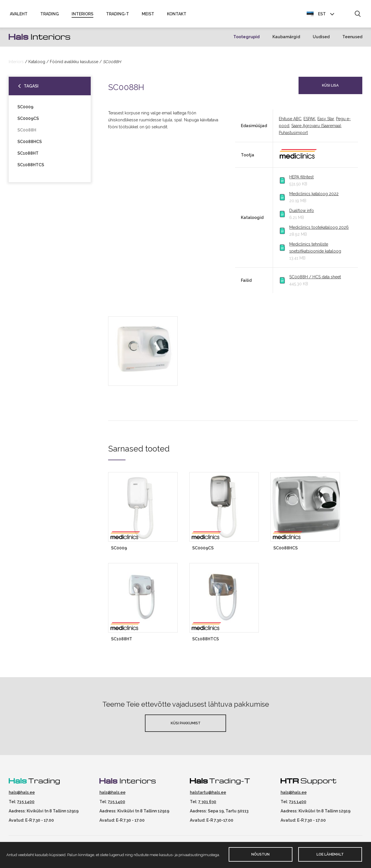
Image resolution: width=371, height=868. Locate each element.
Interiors (82, 15)
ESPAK (309, 121)
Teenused (352, 39)
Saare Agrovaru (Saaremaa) (316, 128)
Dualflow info (302, 213)
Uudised (321, 39)
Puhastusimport (293, 135)
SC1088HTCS (31, 167)
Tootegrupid (247, 39)
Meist (148, 15)
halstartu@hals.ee (208, 795)
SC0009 (25, 109)
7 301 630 (207, 804)
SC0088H (27, 132)
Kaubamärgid (286, 39)
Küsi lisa (330, 88)
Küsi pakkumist (186, 725)
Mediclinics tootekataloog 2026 (319, 230)
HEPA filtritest (301, 180)
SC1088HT (28, 156)
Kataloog (37, 64)
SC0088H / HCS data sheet (315, 279)
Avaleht (19, 15)
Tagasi (31, 88)
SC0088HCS (30, 144)
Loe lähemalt (330, 854)
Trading (50, 15)
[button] (358, 15)
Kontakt (177, 15)
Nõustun (260, 854)
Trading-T (118, 15)
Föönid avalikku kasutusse (74, 64)
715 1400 (26, 804)
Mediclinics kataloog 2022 (314, 196)
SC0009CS (28, 121)
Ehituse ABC (290, 121)
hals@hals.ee (22, 795)
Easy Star (326, 121)
